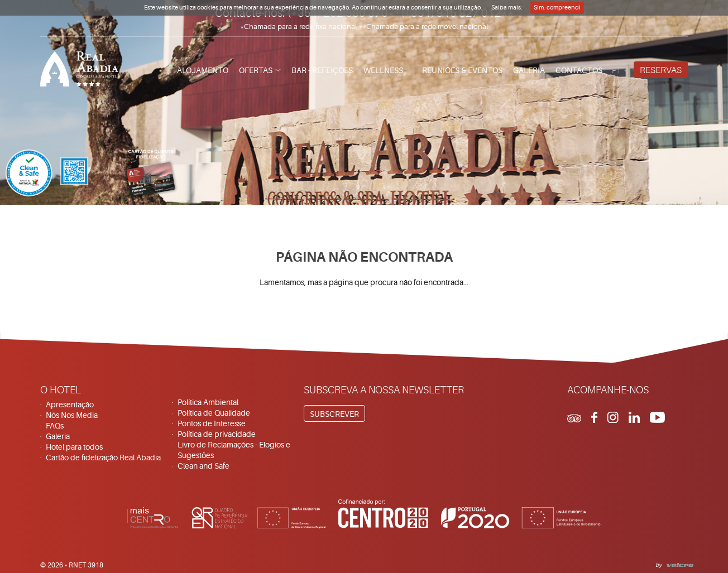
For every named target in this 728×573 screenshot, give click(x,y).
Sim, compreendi (557, 8)
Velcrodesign (678, 564)
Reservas (661, 70)
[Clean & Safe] (47, 174)
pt (616, 70)
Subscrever (334, 414)
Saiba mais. (507, 8)
